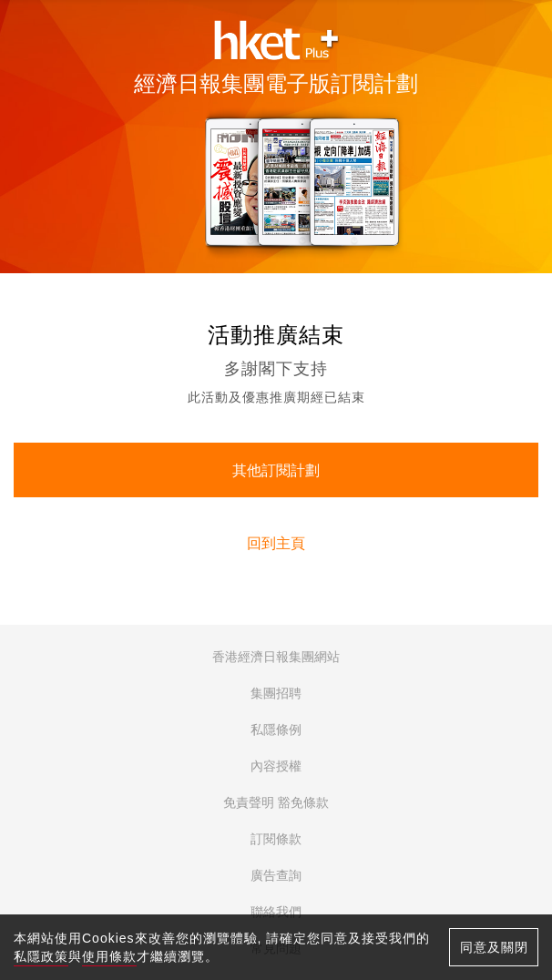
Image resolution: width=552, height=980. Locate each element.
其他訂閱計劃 (276, 470)
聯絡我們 (276, 912)
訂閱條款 (276, 839)
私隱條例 (276, 730)
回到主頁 (276, 543)
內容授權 (276, 766)
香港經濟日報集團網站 (276, 657)
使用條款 (109, 956)
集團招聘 (276, 693)
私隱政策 (41, 956)
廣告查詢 (276, 875)
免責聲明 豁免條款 (276, 802)
